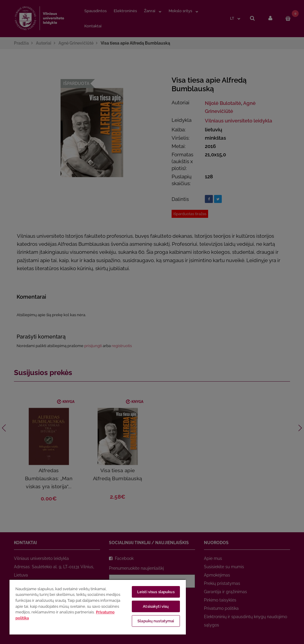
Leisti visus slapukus (156, 592)
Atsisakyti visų (156, 606)
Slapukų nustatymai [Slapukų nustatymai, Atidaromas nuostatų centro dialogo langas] (156, 621)
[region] (98, 607)
